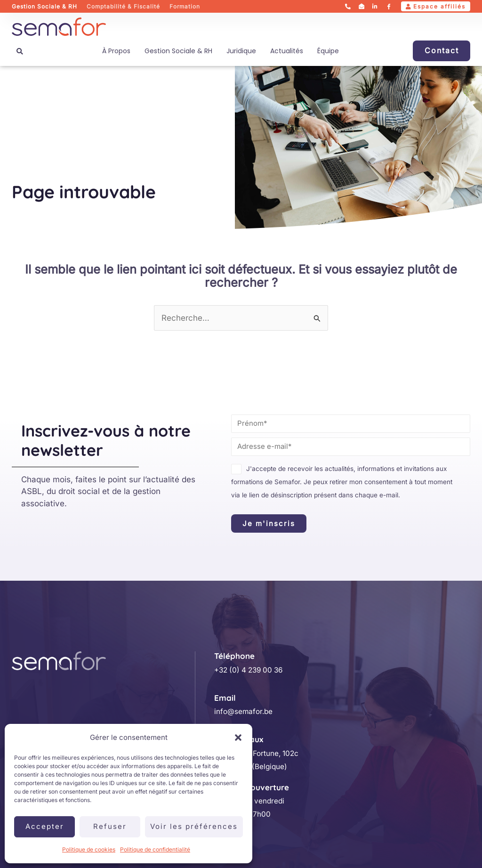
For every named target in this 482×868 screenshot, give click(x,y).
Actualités (287, 51)
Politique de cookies (89, 849)
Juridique (241, 51)
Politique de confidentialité (155, 849)
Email (225, 698)
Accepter (45, 826)
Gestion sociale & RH (178, 51)
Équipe (328, 51)
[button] (238, 738)
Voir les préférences (194, 826)
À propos (116, 51)
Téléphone (234, 656)
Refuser (110, 826)
